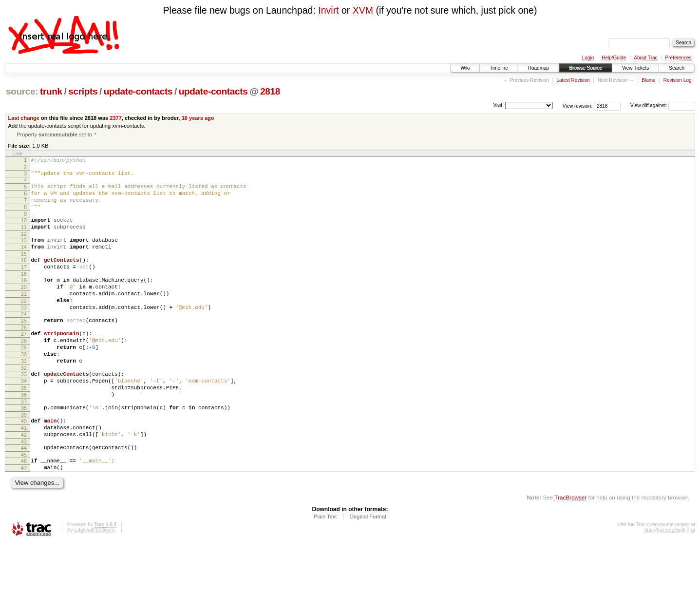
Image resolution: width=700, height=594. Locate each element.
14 (24, 261)
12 (24, 247)
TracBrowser (570, 548)
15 (24, 269)
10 (24, 230)
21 (24, 315)
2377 (116, 118)
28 (24, 369)
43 (24, 488)
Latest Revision (573, 80)
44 (24, 494)
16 (24, 276)
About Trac (645, 58)
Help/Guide (614, 58)
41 (24, 471)
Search (677, 68)
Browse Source (586, 68)
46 (24, 509)
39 (24, 457)
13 (24, 253)
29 (24, 378)
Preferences (679, 58)
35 (24, 425)
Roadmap (539, 68)
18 (24, 292)
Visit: (498, 105)
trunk (51, 91)
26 (24, 355)
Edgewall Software (94, 581)
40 (24, 463)
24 (24, 340)
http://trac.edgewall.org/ (670, 581)
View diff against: (663, 105)
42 (24, 479)
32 (24, 402)
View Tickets (635, 68)
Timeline (499, 68)
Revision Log (678, 80)
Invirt (328, 10)
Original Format (368, 567)
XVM (363, 10)
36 (24, 434)
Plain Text (325, 567)
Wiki (465, 68)
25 (24, 346)
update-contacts (138, 91)
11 (24, 238)
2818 (270, 91)
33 (24, 409)
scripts (83, 91)
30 (24, 386)
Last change (24, 118)
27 (24, 361)
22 (24, 324)
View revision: (578, 105)
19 (24, 299)
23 (24, 332)
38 (24, 448)
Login (588, 58)
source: (22, 91)
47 (24, 517)
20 (24, 307)
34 (24, 417)
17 (24, 284)
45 (24, 502)
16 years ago (198, 118)
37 (24, 442)
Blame (648, 80)
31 (24, 394)
